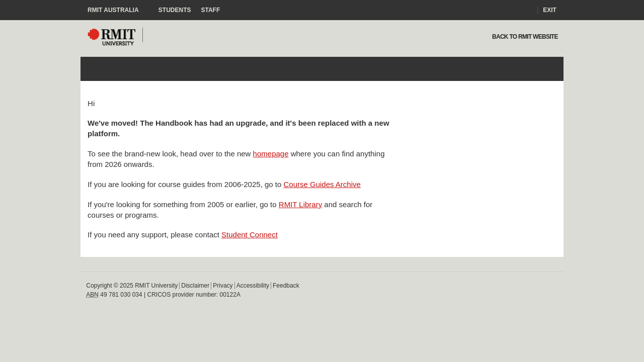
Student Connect (250, 235)
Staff (211, 10)
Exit (550, 10)
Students (175, 10)
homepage (271, 154)
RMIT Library (300, 204)
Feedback (286, 286)
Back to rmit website (524, 37)
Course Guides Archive (322, 184)
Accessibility (253, 286)
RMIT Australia (118, 10)
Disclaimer (195, 286)
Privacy (223, 286)
